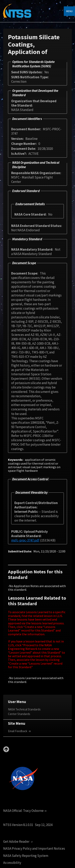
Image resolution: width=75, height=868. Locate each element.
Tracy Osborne (35, 811)
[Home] (17, 14)
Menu (69, 11)
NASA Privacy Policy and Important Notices (34, 849)
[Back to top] (6, 751)
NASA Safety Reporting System (26, 856)
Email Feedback (20, 731)
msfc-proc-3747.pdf (25, 540)
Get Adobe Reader (18, 842)
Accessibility (12, 863)
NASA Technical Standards (24, 709)
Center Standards (19, 714)
